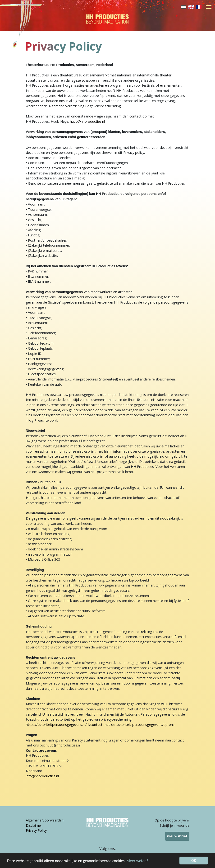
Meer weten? (137, 861)
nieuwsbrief (177, 836)
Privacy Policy (36, 830)
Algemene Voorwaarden (45, 820)
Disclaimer (34, 825)
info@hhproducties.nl (42, 776)
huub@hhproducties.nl (87, 121)
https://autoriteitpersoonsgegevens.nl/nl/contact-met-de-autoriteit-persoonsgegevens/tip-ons (100, 725)
